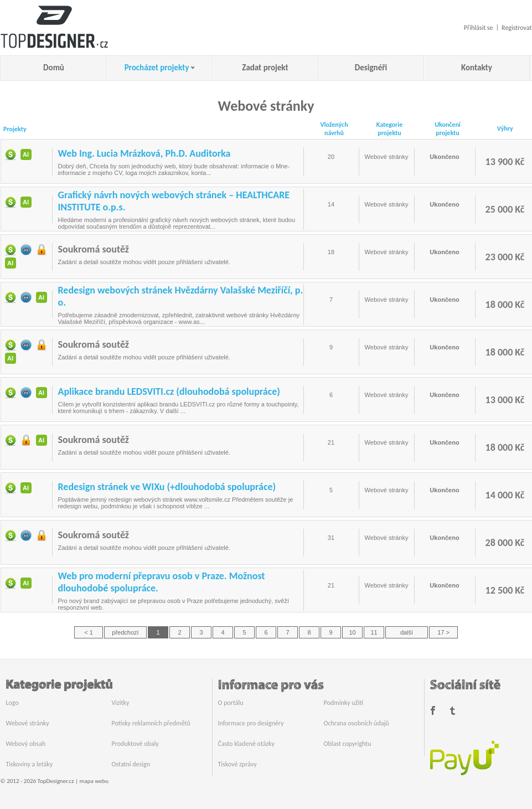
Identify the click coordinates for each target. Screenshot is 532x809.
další (407, 632)
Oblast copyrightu (348, 744)
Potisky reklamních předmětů (151, 723)
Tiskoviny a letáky (30, 764)
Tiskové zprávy (237, 764)
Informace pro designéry (251, 723)
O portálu (231, 703)
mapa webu (94, 781)
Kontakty (477, 68)
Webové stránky (28, 723)
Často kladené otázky (246, 744)
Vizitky (121, 703)
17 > (443, 632)
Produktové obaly (135, 744)
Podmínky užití (344, 703)
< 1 (89, 632)
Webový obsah (26, 744)
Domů (54, 68)
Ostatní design (131, 764)
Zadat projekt (265, 68)
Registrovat (516, 28)
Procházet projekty (157, 68)
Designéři (371, 68)
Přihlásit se (479, 28)
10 (352, 632)
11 (374, 632)
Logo (12, 703)
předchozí (125, 632)
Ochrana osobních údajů (357, 723)
